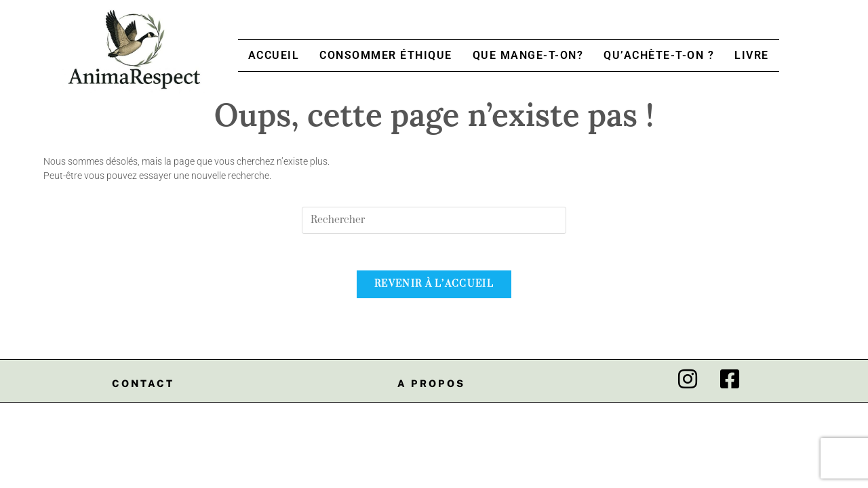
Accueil (274, 55)
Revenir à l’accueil (434, 288)
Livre (752, 55)
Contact (143, 387)
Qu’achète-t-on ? (659, 55)
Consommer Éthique (386, 55)
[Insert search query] (434, 220)
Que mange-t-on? (528, 55)
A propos (431, 387)
